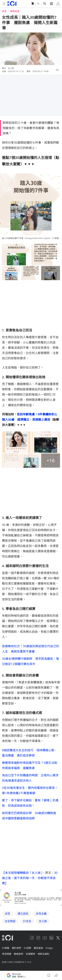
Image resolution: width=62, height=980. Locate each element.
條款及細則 (43, 954)
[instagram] (38, 938)
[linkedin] (51, 938)
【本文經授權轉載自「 (17, 873)
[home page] (12, 4)
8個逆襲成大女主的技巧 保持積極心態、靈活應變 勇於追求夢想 (30, 753)
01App (49, 948)
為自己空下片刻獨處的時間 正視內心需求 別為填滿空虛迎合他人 (31, 778)
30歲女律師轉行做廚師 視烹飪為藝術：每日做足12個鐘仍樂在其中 (31, 661)
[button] (57, 70)
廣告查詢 (38, 948)
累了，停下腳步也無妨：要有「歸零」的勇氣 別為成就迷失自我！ (30, 803)
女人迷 (36, 873)
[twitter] (58, 938)
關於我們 (17, 948)
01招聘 (27, 948)
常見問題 (7, 954)
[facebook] (32, 938)
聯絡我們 (19, 954)
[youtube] (45, 938)
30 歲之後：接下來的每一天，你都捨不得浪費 (30, 878)
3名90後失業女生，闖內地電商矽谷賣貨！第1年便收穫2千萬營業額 (30, 790)
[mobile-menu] (4, 4)
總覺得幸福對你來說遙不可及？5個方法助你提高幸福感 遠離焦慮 (30, 765)
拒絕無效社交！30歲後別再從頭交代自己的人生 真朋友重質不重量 (31, 649)
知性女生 (15, 11)
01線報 (6, 948)
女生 (4, 11)
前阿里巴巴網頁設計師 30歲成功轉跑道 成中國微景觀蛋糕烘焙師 (31, 816)
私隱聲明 (30, 954)
